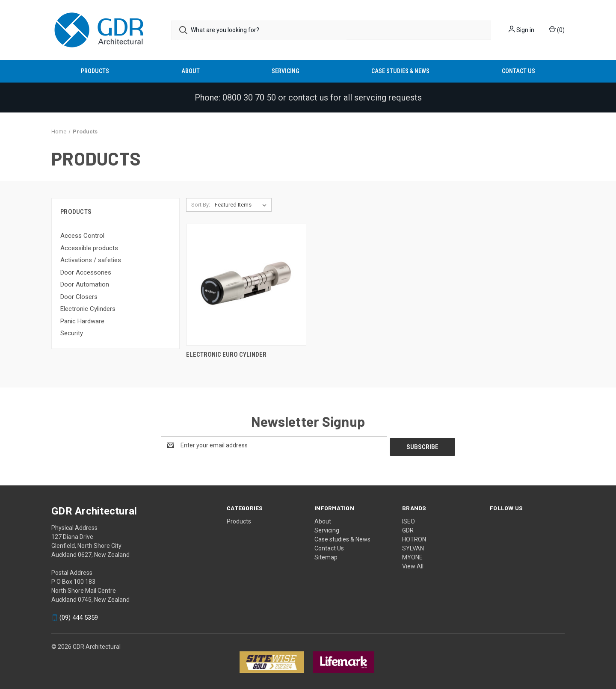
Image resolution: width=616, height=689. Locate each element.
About (191, 71)
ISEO (409, 520)
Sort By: (201, 205)
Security (72, 333)
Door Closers (79, 297)
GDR (408, 529)
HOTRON (414, 538)
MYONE (412, 556)
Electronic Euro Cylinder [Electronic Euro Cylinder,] (226, 355)
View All (413, 565)
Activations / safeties (91, 260)
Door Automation (85, 284)
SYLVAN (413, 547)
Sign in (525, 30)
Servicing (285, 71)
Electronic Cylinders (88, 309)
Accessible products (89, 248)
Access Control (82, 236)
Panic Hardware (82, 321)
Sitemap (326, 556)
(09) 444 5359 (79, 616)
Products (95, 71)
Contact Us (518, 71)
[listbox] (242, 205)
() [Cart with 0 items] (557, 30)
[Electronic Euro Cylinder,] (246, 285)
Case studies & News (400, 71)
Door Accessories (86, 272)
